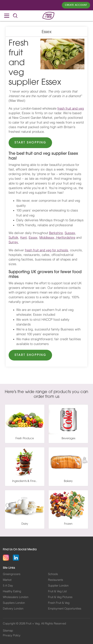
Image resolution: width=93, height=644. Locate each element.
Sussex (70, 233)
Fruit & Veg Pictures (60, 597)
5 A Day (8, 586)
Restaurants (56, 580)
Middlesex (47, 238)
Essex (33, 238)
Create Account (76, 5)
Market (7, 580)
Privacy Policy (12, 635)
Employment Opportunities (65, 609)
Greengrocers (12, 574)
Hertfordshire (66, 238)
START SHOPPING (30, 143)
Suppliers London (14, 603)
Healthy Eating (12, 591)
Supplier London (58, 586)
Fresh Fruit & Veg (59, 603)
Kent (24, 238)
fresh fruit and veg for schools (46, 250)
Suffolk (13, 238)
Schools (53, 574)
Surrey (13, 242)
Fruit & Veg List (57, 591)
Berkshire (56, 233)
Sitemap (8, 631)
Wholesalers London (16, 597)
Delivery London (13, 609)
